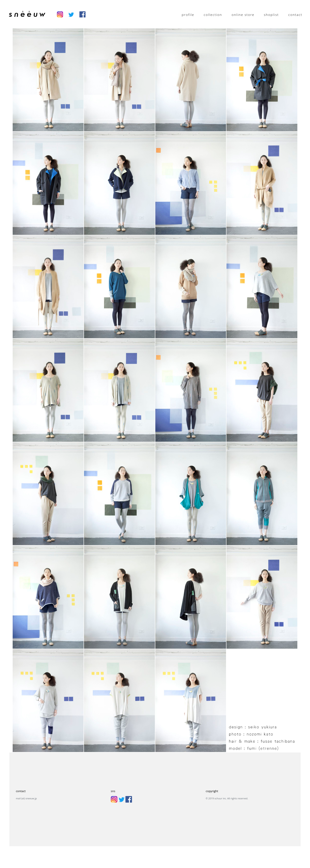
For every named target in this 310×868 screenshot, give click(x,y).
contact (295, 15)
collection (213, 15)
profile (188, 15)
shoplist (271, 15)
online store (243, 15)
